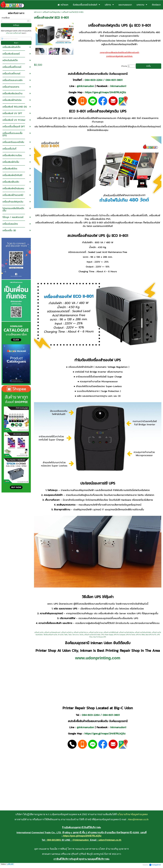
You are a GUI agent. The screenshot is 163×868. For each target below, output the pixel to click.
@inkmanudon (85, 86)
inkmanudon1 (118, 86)
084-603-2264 (93, 80)
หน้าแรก (37, 12)
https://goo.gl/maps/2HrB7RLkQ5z (105, 92)
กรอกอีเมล (6, 18)
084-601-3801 (114, 80)
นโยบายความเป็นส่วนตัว (14, 33)
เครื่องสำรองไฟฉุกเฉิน (51, 12)
